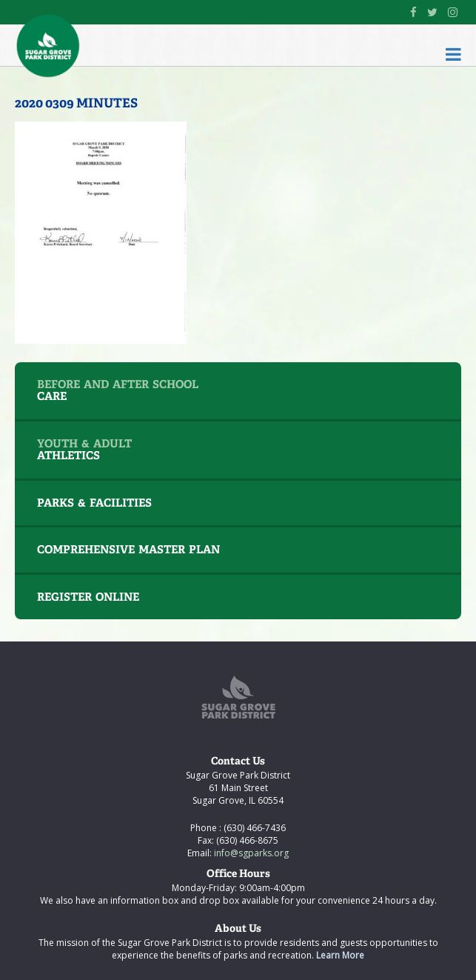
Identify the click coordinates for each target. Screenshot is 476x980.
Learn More (340, 955)
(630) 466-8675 (246, 840)
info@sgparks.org (250, 853)
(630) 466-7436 (254, 828)
